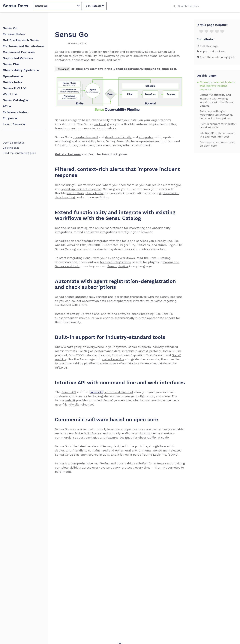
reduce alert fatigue (166, 185)
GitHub (145, 433)
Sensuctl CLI (14, 88)
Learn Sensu (14, 124)
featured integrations (115, 262)
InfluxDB (61, 368)
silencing (81, 404)
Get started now (68, 154)
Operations (13, 76)
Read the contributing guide (19, 153)
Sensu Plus (11, 64)
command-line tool (111, 392)
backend (100, 124)
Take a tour (63, 69)
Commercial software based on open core (218, 144)
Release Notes (14, 34)
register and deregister (113, 297)
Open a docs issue (14, 143)
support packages (86, 437)
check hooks (94, 193)
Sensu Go (57, 6)
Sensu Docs (16, 6)
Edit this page (11, 148)
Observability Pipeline (21, 70)
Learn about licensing (77, 43)
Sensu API (69, 392)
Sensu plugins (118, 266)
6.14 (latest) (95, 6)
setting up (77, 314)
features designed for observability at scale (138, 437)
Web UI (10, 94)
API (7, 106)
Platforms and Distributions (24, 46)
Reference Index (15, 112)
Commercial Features (19, 52)
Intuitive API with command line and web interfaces (217, 135)
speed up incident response (81, 189)
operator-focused (85, 137)
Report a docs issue (211, 51)
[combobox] (205, 6)
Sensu (59, 52)
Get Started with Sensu (21, 40)
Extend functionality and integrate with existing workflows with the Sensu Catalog (216, 100)
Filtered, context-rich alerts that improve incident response (217, 86)
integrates (146, 137)
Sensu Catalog (16, 100)
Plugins (10, 118)
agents (70, 297)
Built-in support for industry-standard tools (218, 126)
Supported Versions (18, 58)
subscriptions (65, 318)
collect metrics (113, 359)
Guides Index (13, 82)
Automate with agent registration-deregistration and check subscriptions (216, 115)
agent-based (82, 120)
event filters (75, 193)
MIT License (93, 433)
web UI (70, 400)
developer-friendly (118, 137)
